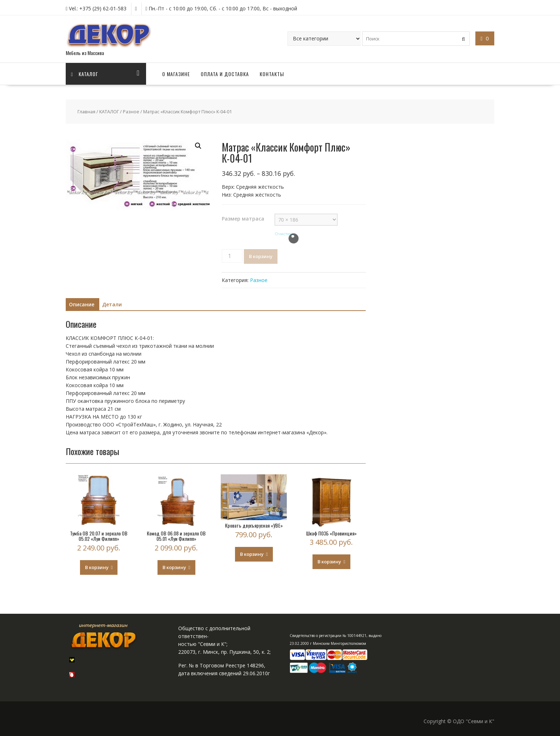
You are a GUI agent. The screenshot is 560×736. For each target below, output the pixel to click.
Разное (131, 112)
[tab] (82, 305)
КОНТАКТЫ (272, 74)
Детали (112, 304)
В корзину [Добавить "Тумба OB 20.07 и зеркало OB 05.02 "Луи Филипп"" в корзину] (97, 567)
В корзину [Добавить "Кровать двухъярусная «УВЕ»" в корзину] (252, 554)
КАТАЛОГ (109, 112)
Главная (86, 112)
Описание (82, 304)
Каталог (85, 74)
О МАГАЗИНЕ (176, 74)
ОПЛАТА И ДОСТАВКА (225, 74)
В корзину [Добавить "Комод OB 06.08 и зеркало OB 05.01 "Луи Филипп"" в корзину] (174, 567)
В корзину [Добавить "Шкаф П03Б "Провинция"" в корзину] (329, 562)
